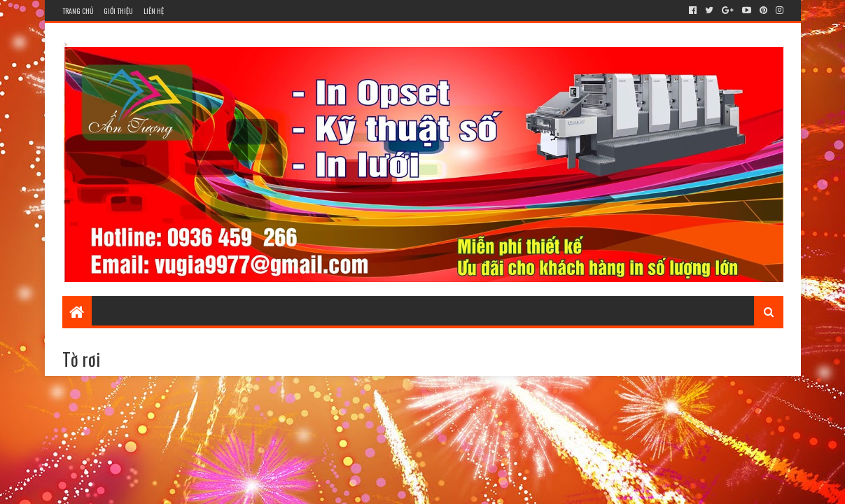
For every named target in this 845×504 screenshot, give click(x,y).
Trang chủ (78, 11)
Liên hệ (154, 11)
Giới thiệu (118, 11)
